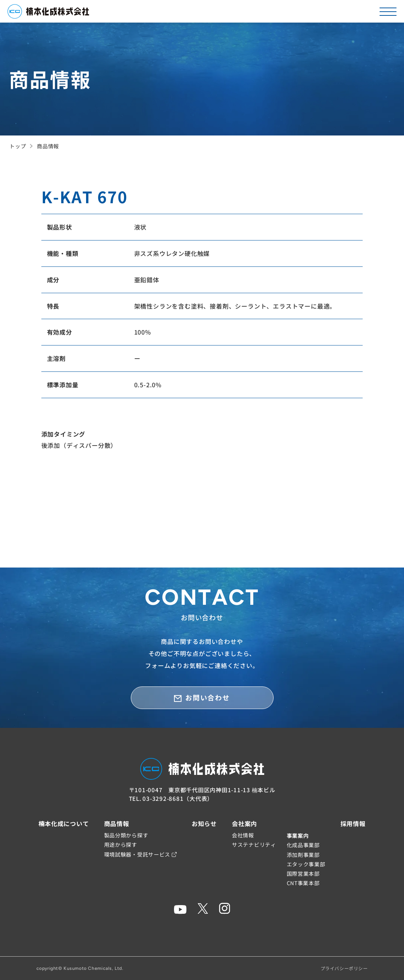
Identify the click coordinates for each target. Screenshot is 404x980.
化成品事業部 (303, 845)
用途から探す (121, 845)
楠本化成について (64, 823)
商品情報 (117, 823)
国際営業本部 (303, 873)
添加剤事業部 (303, 855)
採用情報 (353, 823)
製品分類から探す (126, 835)
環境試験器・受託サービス (140, 854)
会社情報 (243, 835)
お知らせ (204, 823)
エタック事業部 (306, 864)
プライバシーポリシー (344, 968)
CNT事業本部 (303, 883)
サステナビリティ (254, 845)
